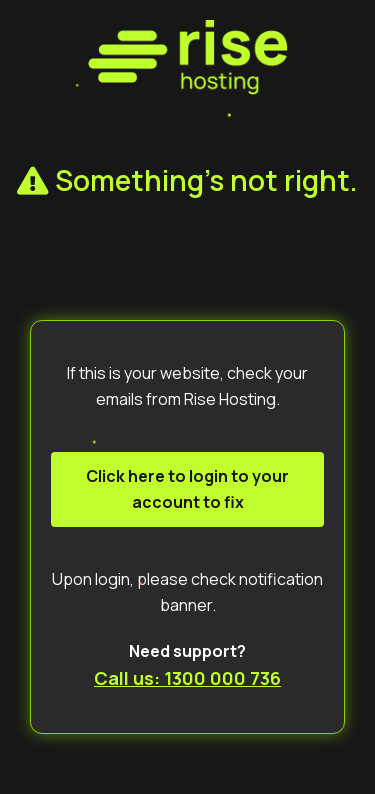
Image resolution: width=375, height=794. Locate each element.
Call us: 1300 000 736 (187, 678)
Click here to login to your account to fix (187, 489)
